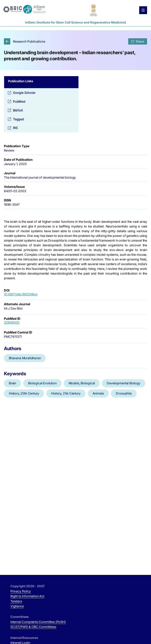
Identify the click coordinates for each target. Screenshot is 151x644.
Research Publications (25, 41)
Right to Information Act (27, 596)
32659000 (12, 322)
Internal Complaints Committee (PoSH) (38, 622)
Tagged (18, 119)
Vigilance (17, 606)
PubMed (19, 101)
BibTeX (18, 110)
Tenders (16, 601)
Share (138, 41)
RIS (15, 128)
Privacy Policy (21, 591)
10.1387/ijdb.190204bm (21, 294)
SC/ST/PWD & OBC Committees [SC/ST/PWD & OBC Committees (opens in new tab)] (33, 627)
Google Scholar (24, 93)
